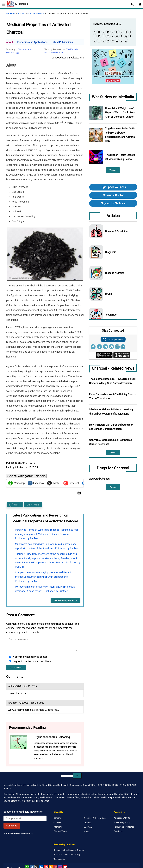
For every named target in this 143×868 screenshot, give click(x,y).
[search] (67, 762)
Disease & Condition (116, 231)
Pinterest (71, 469)
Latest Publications (62, 42)
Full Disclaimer (42, 787)
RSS (51, 854)
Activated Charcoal (100, 479)
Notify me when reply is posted (30, 643)
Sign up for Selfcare (113, 203)
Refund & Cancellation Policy (67, 841)
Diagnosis (111, 252)
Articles (21, 14)
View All (113, 170)
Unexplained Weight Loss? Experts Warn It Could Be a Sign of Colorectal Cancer (120, 113)
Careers (57, 804)
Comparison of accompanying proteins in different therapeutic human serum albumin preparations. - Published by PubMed (43, 563)
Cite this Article (33, 491)
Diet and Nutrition (36, 14)
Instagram (60, 854)
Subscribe (12, 812)
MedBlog (88, 813)
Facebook (36, 469)
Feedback (118, 818)
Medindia (11, 14)
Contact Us (119, 799)
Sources (15, 491)
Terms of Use (99, 857)
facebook (32, 854)
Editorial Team (60, 818)
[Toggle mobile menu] (3, 4)
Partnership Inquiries (64, 831)
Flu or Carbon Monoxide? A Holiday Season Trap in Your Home (113, 396)
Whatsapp (16, 469)
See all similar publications (65, 587)
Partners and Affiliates (124, 813)
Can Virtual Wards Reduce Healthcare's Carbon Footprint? (111, 442)
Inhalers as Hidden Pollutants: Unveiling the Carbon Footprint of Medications (111, 412)
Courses (57, 809)
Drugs (109, 294)
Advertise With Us (122, 804)
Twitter (54, 469)
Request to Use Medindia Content (69, 836)
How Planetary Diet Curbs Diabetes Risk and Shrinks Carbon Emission (111, 427)
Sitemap (87, 809)
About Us (58, 799)
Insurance (111, 315)
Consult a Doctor (113, 195)
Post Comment (16, 654)
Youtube (55, 854)
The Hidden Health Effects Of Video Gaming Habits (120, 157)
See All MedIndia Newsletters (18, 820)
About (10, 42)
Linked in (41, 854)
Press (86, 818)
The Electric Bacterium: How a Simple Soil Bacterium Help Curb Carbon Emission (112, 381)
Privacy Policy (87, 857)
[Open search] (133, 4)
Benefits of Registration (95, 805)
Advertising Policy (122, 809)
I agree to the (32, 648)
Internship (58, 813)
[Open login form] (140, 4)
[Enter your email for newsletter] (25, 805)
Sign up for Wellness (113, 187)
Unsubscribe (59, 845)
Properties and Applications (32, 42)
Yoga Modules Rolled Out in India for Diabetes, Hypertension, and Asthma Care (120, 135)
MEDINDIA (18, 4)
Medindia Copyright (120, 855)
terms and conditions (40, 648)
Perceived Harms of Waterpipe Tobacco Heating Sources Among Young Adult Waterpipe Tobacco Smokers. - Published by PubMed (47, 520)
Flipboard (65, 854)
